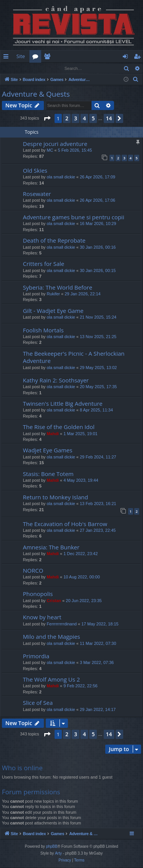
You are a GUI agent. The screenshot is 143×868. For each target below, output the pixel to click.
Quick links (7, 58)
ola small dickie (61, 177)
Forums (37, 58)
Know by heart (42, 617)
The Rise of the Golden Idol (59, 427)
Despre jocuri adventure (55, 144)
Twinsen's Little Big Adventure (63, 404)
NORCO (33, 571)
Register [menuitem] (139, 58)
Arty (58, 854)
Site (21, 56)
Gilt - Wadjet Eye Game (53, 311)
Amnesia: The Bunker (51, 547)
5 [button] (93, 119)
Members (49, 58)
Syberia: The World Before (58, 288)
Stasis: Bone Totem (48, 474)
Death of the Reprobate (54, 241)
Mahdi (53, 434)
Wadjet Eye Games (48, 450)
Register (38, 68)
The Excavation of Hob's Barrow (65, 524)
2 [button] (67, 119)
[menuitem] (91, 56)
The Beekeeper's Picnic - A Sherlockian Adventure (74, 357)
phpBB (52, 847)
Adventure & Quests (36, 94)
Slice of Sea (38, 703)
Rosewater (37, 194)
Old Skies (35, 171)
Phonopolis (38, 594)
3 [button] (76, 119)
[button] (47, 119)
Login (13, 68)
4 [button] (84, 119)
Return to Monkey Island (55, 497)
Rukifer (53, 294)
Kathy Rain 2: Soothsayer (56, 381)
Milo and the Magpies (51, 637)
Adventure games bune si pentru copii (74, 217)
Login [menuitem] (127, 58)
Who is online (22, 768)
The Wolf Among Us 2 (51, 680)
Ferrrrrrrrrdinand (62, 624)
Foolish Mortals (43, 330)
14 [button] (109, 119)
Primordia (36, 656)
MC (50, 151)
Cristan (54, 601)
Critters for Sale (44, 264)
